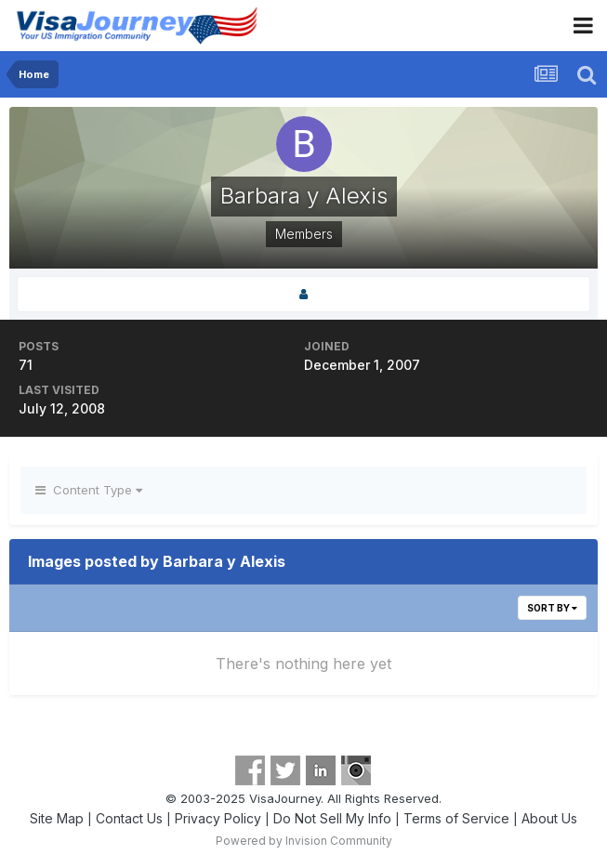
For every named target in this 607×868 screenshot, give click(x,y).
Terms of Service (456, 818)
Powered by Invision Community (304, 841)
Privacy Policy (218, 818)
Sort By (552, 608)
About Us (549, 818)
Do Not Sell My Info (332, 818)
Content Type (89, 490)
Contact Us (129, 818)
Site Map (57, 818)
